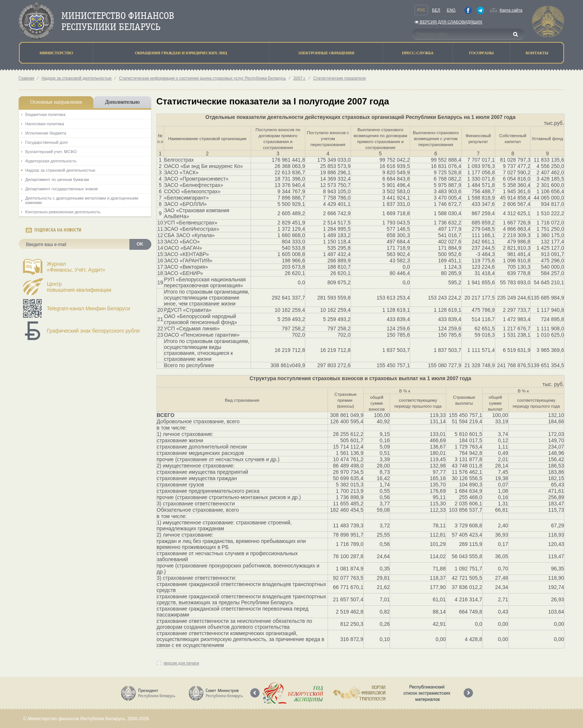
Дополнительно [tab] (122, 102)
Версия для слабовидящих (448, 22)
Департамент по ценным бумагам (57, 179)
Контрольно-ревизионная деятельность (63, 212)
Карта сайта (511, 10)
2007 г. (299, 78)
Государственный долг (47, 142)
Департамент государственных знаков (62, 189)
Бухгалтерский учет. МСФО (51, 152)
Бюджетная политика (45, 114)
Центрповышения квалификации (79, 287)
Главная (26, 78)
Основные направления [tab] (56, 102)
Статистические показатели (339, 78)
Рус (421, 10)
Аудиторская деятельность (51, 161)
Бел (436, 10)
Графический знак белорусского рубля (93, 331)
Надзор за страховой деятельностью (77, 78)
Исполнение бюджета (46, 133)
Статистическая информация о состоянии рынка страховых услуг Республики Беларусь (202, 78)
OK (140, 244)
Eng (451, 10)
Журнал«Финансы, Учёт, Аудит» (76, 267)
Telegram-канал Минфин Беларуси (88, 308)
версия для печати (182, 663)
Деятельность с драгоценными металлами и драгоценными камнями (82, 200)
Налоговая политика (45, 124)
